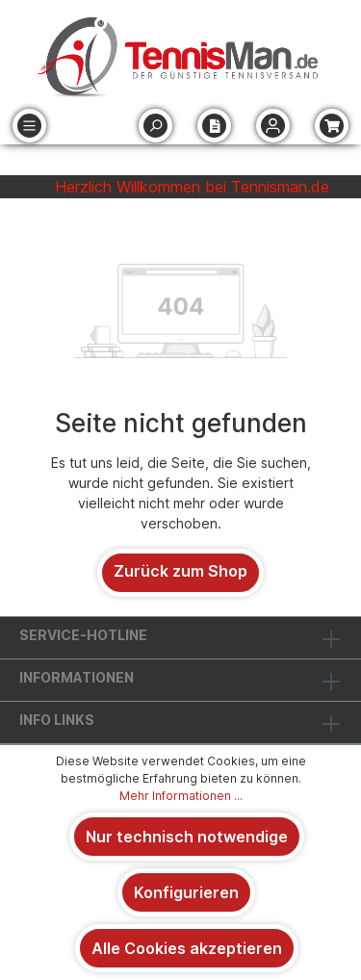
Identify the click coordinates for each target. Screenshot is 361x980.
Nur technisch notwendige (187, 837)
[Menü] (29, 126)
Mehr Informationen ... (181, 796)
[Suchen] (155, 126)
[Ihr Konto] (273, 126)
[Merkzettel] (214, 126)
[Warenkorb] (332, 126)
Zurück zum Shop (180, 571)
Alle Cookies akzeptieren (187, 948)
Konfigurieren (186, 892)
